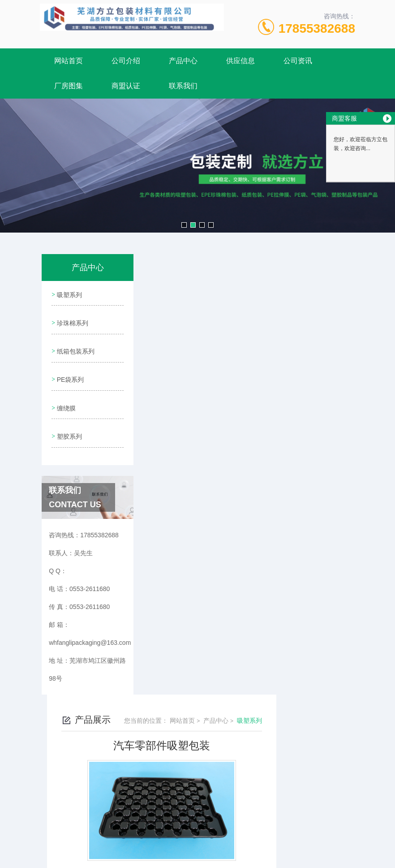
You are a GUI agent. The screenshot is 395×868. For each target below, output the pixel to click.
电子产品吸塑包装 (197, 434)
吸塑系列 (69, 294)
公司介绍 (126, 61)
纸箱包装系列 (75, 345)
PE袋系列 (70, 370)
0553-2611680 (158, 768)
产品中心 (183, 61)
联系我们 (183, 86)
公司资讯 (298, 61)
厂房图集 (69, 86)
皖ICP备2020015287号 (260, 782)
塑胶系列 (69, 421)
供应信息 (240, 61)
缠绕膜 (65, 396)
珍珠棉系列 (72, 319)
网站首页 (69, 61)
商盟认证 (126, 86)
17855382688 (317, 28)
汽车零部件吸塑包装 (201, 449)
